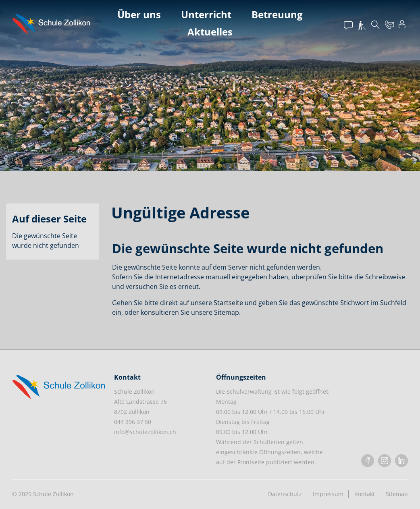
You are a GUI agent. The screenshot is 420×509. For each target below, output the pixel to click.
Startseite (228, 303)
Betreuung (277, 14)
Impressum (328, 494)
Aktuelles (210, 32)
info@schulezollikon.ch (145, 432)
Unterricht (206, 14)
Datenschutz (285, 494)
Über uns (139, 14)
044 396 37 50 (133, 422)
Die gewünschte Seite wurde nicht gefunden (46, 241)
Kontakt (365, 494)
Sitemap (397, 494)
